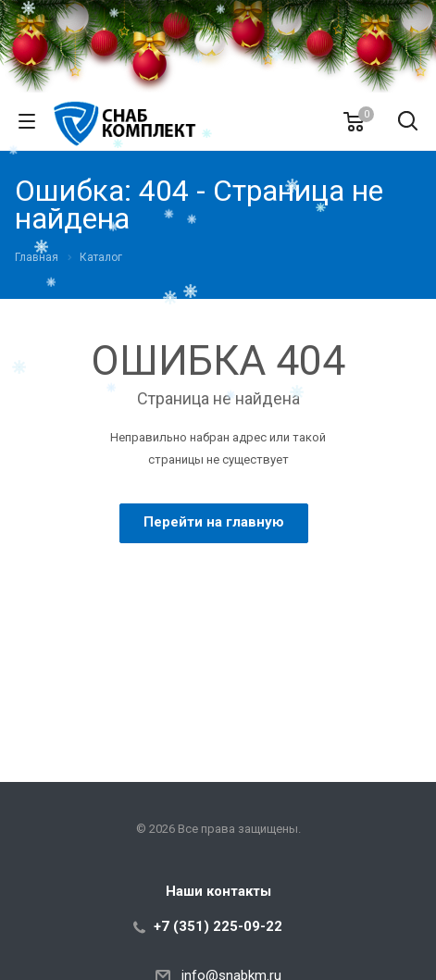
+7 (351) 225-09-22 (218, 926)
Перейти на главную (214, 522)
